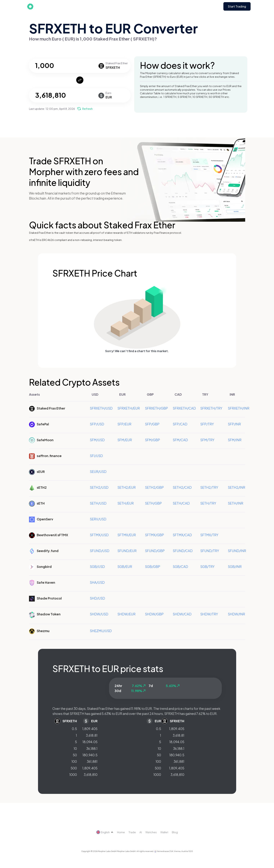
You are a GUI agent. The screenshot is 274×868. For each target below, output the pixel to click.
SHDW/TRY (209, 614)
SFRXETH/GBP (156, 408)
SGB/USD (97, 567)
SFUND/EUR (127, 551)
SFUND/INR (237, 551)
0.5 (74, 729)
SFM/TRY (207, 440)
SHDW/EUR (126, 614)
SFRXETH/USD (101, 408)
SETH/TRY (208, 503)
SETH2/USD (99, 487)
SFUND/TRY (210, 551)
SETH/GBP (153, 503)
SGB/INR (235, 567)
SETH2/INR (237, 487)
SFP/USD (97, 424)
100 (74, 761)
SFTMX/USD (99, 535)
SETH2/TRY (209, 487)
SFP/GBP (152, 424)
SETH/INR (236, 503)
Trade (132, 832)
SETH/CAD (181, 503)
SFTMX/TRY (209, 535)
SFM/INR (235, 440)
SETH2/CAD (182, 487)
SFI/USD (96, 456)
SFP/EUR (124, 424)
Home (121, 832)
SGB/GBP (153, 567)
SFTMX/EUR (127, 535)
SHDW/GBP (154, 614)
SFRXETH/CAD (184, 408)
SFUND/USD (100, 551)
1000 (73, 775)
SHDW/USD (99, 614)
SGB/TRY (207, 567)
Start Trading (237, 6)
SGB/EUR (125, 567)
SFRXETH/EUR (129, 408)
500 (74, 768)
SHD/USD (97, 598)
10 (75, 748)
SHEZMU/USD (101, 631)
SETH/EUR (126, 503)
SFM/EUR (125, 440)
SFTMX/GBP (154, 535)
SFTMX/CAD (182, 535)
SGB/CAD (180, 567)
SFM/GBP (152, 440)
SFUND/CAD (183, 551)
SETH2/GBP (154, 487)
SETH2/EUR (127, 487)
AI (141, 832)
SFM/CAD (180, 440)
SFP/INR (234, 424)
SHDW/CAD (182, 614)
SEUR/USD (98, 472)
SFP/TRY (207, 424)
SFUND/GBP (155, 551)
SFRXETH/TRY (211, 408)
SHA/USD (97, 582)
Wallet (164, 832)
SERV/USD (98, 519)
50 (75, 755)
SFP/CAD (180, 424)
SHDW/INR (236, 614)
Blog (175, 832)
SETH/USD (98, 503)
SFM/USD (97, 440)
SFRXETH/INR (239, 408)
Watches (151, 832)
